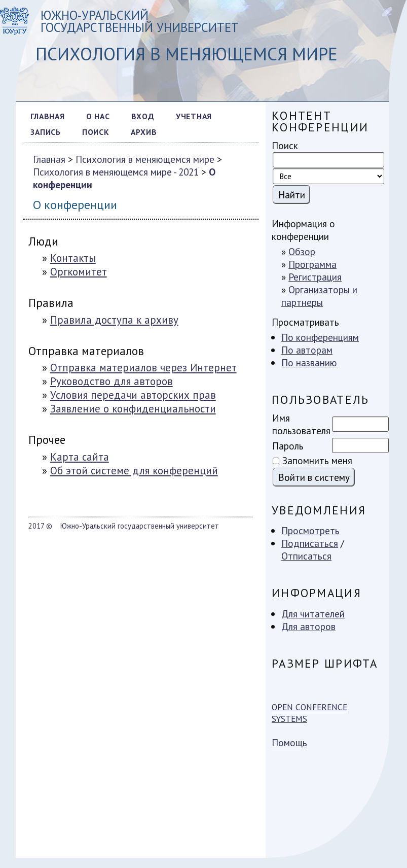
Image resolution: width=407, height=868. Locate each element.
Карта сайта (80, 457)
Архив (144, 132)
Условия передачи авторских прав (133, 395)
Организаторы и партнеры (319, 296)
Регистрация (315, 277)
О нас (98, 116)
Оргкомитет (79, 272)
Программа (312, 264)
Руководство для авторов (112, 381)
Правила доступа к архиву (114, 320)
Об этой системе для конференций (134, 471)
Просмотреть (310, 530)
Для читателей (313, 614)
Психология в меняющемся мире (145, 159)
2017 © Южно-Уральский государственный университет (124, 526)
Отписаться (306, 556)
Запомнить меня (317, 460)
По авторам (307, 350)
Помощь (289, 742)
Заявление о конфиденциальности (133, 409)
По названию (309, 362)
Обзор (302, 251)
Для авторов (308, 626)
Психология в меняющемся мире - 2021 (116, 172)
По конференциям (320, 337)
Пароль (288, 446)
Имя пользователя (301, 424)
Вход (143, 116)
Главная (47, 116)
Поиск (96, 132)
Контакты (73, 258)
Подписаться (310, 543)
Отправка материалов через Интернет (143, 368)
